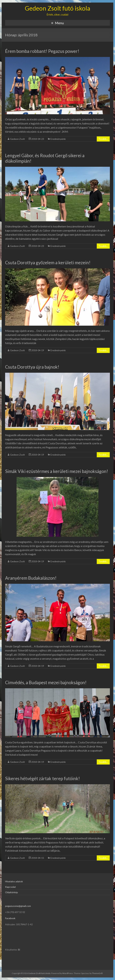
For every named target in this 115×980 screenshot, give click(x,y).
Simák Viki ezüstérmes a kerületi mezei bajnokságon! (57, 471)
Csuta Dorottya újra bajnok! (32, 367)
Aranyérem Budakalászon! (31, 578)
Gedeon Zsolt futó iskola (57, 8)
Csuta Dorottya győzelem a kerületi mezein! (48, 263)
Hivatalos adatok (14, 881)
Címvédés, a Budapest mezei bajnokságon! (46, 682)
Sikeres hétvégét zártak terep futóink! (42, 778)
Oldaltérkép (12, 892)
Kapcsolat (10, 887)
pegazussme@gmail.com (18, 906)
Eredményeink (58, 139)
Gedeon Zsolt (17, 139)
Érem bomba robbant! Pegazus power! (42, 51)
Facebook (10, 918)
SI (19, 950)
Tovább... (103, 139)
